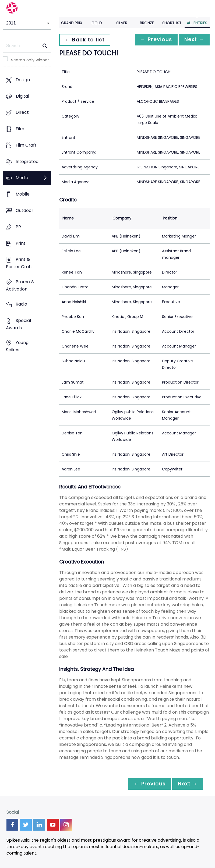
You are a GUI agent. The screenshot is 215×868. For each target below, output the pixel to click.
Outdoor (24, 210)
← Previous (153, 40)
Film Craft (26, 145)
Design (23, 80)
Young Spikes (17, 346)
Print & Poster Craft (19, 263)
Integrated (27, 162)
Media (22, 178)
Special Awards (18, 324)
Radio (21, 304)
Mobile (23, 194)
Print (21, 243)
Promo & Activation (20, 285)
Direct (22, 113)
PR (18, 227)
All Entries (197, 23)
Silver (122, 23)
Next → (193, 40)
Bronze (147, 23)
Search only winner (30, 60)
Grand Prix (72, 23)
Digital (22, 96)
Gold (97, 23)
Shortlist (172, 23)
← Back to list (86, 40)
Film (20, 129)
